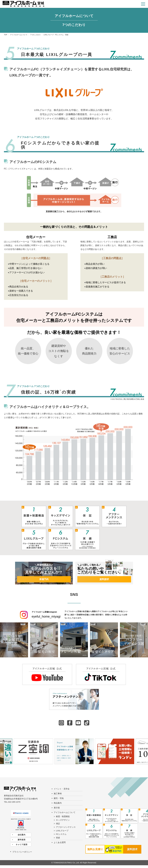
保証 (58, 824)
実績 (58, 838)
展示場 (57, 808)
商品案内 (58, 803)
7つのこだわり (36, 35)
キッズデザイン (63, 820)
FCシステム (61, 834)
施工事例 (58, 793)
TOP (6, 35)
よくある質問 (60, 842)
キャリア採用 (21, 845)
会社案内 (22, 835)
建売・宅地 (59, 798)
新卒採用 (22, 840)
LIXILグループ (62, 831)
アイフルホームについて (65, 812)
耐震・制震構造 (63, 816)
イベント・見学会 (62, 789)
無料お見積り (95, 849)
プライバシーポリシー (22, 852)
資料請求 (132, 849)
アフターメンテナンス (66, 827)
